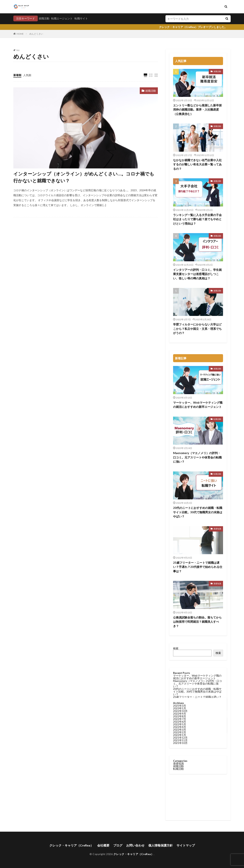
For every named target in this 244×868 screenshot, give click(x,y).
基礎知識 (217, 529)
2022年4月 (180, 499)
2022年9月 (180, 486)
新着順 (17, 75)
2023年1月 (180, 481)
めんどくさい (36, 34)
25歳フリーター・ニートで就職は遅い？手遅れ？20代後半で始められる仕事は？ (198, 567)
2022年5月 (180, 497)
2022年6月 (180, 494)
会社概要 (103, 845)
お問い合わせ (135, 845)
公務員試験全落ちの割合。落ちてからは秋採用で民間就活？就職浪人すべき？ (197, 622)
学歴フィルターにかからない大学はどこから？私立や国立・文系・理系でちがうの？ (197, 329)
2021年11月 (180, 513)
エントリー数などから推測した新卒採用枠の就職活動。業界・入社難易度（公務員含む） (197, 110)
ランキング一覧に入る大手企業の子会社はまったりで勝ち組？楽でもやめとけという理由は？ (197, 219)
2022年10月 (180, 483)
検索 (176, 648)
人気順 (27, 75)
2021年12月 (180, 510)
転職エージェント (62, 18)
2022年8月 (180, 489)
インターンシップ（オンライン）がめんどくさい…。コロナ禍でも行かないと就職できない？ (84, 177)
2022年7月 (180, 491)
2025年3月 (180, 478)
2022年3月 (180, 502)
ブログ (118, 845)
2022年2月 (180, 505)
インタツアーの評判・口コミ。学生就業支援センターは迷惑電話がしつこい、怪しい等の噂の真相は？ (197, 274)
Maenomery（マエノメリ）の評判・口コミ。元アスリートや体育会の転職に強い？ (197, 457)
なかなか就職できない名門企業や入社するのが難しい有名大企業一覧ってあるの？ (197, 164)
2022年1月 (180, 507)
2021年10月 (180, 515)
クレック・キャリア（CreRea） (71, 845)
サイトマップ (186, 845)
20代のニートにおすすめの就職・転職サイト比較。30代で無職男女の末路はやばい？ (197, 691)
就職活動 (44, 18)
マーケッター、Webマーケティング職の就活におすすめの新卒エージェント (198, 405)
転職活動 (217, 419)
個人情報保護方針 (161, 845)
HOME (20, 34)
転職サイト (81, 18)
